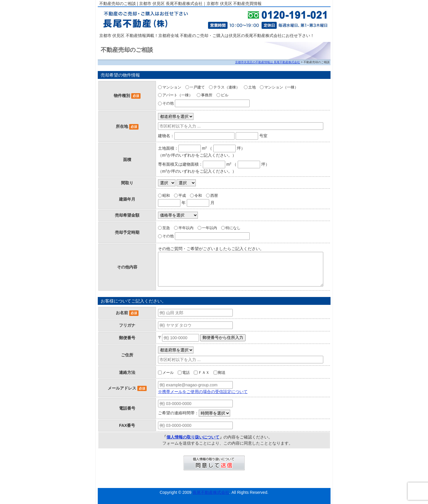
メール (168, 373)
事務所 (207, 95)
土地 (252, 87)
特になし (233, 228)
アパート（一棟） (177, 95)
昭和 (166, 196)
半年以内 (186, 228)
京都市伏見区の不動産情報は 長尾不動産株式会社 (268, 62)
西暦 (214, 196)
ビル (225, 95)
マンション (172, 87)
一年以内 (209, 228)
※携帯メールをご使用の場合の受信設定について (203, 392)
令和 (198, 196)
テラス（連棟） (227, 87)
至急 (166, 228)
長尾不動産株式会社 (211, 492)
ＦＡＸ (204, 373)
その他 (168, 103)
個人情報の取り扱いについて (193, 437)
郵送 (222, 373)
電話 (186, 373)
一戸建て (197, 87)
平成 (182, 196)
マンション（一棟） (281, 87)
